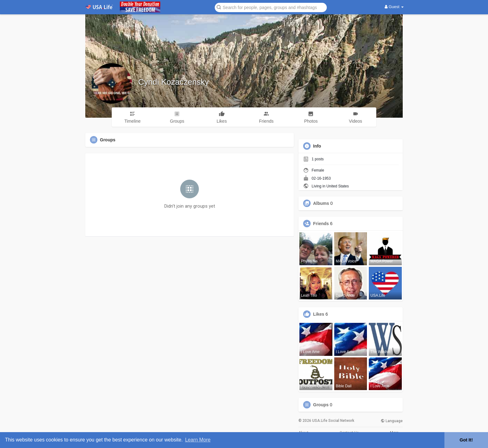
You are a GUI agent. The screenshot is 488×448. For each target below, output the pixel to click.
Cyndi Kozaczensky (174, 82)
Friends (321, 224)
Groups (321, 405)
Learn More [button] (198, 440)
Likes (319, 314)
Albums (321, 203)
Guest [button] (394, 7)
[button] (271, 7)
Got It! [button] (466, 440)
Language (392, 421)
